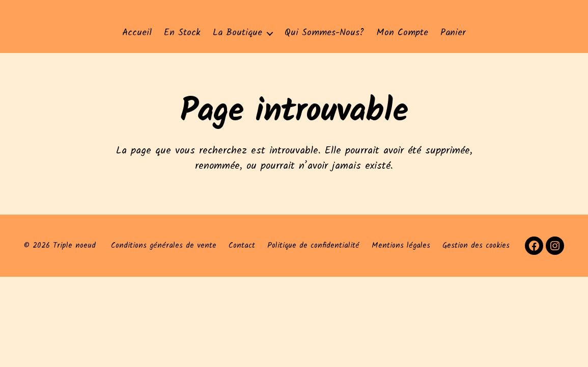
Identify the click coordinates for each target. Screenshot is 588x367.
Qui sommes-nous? (324, 33)
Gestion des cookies (476, 246)
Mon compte (402, 33)
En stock (182, 33)
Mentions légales (401, 246)
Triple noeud (74, 246)
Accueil (137, 33)
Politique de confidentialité (313, 246)
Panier (453, 33)
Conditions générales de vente (164, 246)
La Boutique (237, 33)
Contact (242, 246)
